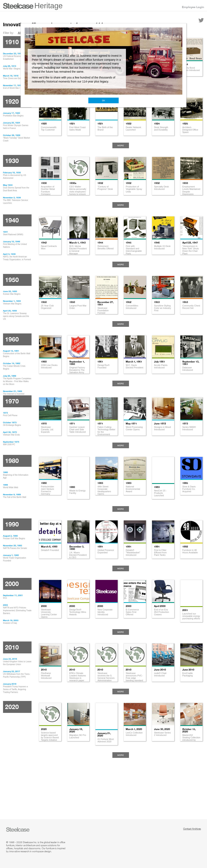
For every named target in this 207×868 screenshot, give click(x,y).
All (20, 33)
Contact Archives (192, 829)
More (121, 145)
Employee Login (193, 7)
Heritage (49, 6)
